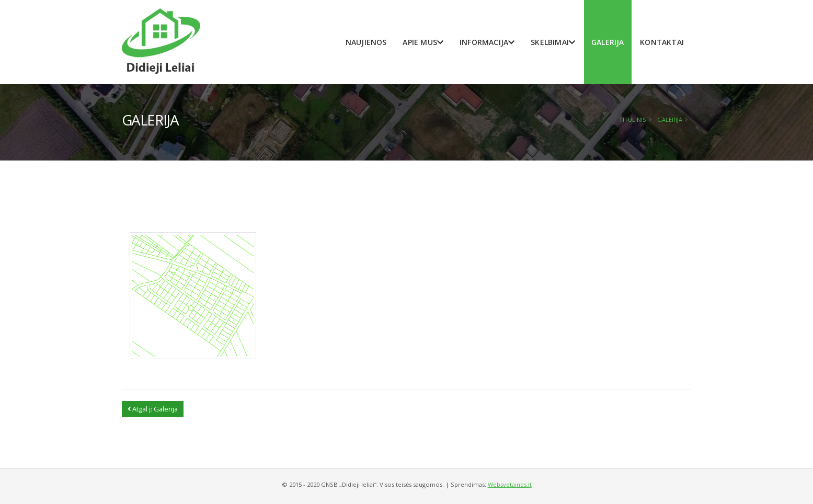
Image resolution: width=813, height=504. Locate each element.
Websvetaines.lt (510, 484)
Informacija (487, 42)
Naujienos (366, 42)
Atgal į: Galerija (153, 409)
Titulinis (633, 119)
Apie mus (423, 42)
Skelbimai (553, 42)
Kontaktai (662, 42)
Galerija (608, 42)
